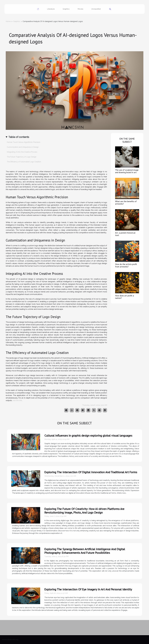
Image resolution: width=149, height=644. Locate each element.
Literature (51, 9)
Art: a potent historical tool (125, 234)
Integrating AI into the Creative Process (22, 152)
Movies (80, 9)
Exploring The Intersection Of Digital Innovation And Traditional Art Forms (91, 472)
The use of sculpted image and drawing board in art (127, 171)
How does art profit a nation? (125, 297)
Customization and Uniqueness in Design (23, 147)
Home (8, 21)
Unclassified (96, 9)
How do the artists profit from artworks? (126, 265)
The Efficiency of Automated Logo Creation (24, 162)
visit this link (17, 400)
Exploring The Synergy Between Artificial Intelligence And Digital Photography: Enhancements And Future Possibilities (85, 551)
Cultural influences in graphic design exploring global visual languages (88, 435)
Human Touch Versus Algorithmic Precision (24, 142)
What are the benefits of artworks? (126, 203)
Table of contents (19, 137)
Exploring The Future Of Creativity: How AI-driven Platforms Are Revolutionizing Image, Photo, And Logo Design (84, 511)
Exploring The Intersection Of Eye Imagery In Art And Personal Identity (88, 589)
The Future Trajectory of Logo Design (22, 157)
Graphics (66, 9)
